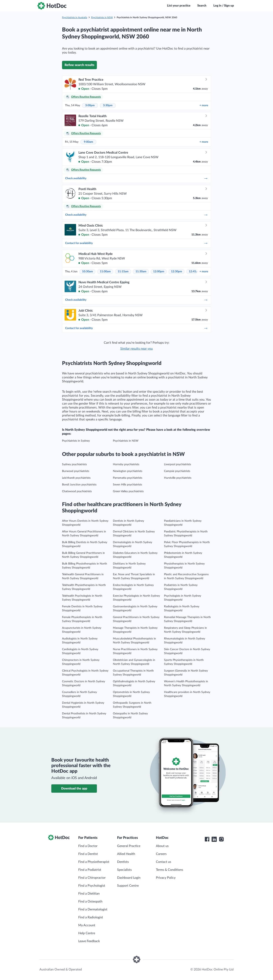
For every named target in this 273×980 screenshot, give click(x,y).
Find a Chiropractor (92, 878)
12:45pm (194, 272)
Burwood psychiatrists (76, 471)
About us (162, 846)
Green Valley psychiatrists (128, 491)
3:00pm (90, 105)
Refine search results (79, 65)
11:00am (105, 272)
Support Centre (128, 886)
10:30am (87, 272)
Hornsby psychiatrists (126, 464)
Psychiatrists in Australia (75, 17)
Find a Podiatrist (90, 870)
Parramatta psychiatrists (128, 478)
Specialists (124, 870)
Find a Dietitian (89, 894)
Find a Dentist (88, 854)
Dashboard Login (129, 878)
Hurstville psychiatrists (178, 478)
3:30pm (108, 105)
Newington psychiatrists (128, 471)
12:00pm (159, 272)
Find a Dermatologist (93, 909)
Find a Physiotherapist (94, 862)
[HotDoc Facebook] (207, 839)
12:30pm (177, 272)
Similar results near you (136, 349)
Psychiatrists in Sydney (76, 441)
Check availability (136, 178)
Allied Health (126, 854)
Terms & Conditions (169, 870)
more (204, 105)
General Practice (129, 846)
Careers (161, 854)
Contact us (164, 862)
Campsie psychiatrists (177, 471)
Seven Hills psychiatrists (127, 485)
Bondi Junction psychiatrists (79, 485)
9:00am (88, 142)
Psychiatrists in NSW (102, 17)
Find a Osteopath (90, 902)
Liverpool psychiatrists (178, 464)
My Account (87, 925)
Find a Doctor (88, 846)
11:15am (123, 272)
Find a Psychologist (92, 886)
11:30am (141, 272)
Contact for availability (136, 243)
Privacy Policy (166, 878)
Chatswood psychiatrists (77, 491)
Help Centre (87, 933)
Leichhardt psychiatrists (76, 478)
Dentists (123, 862)
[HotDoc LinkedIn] (214, 839)
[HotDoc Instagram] (221, 839)
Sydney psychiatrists (74, 464)
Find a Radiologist (91, 917)
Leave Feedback (89, 941)
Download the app (74, 789)
